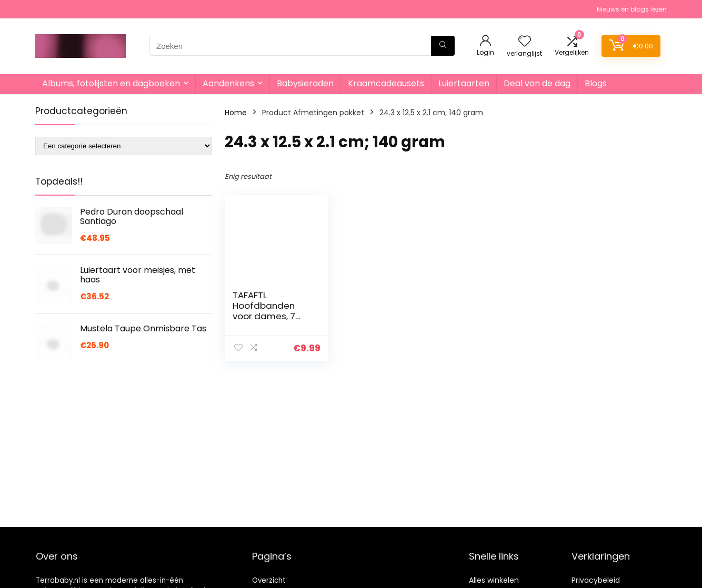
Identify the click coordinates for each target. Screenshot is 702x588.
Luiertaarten (464, 83)
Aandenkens (228, 83)
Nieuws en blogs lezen (632, 9)
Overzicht (269, 580)
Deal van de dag (537, 83)
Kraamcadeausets (386, 83)
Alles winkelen (494, 580)
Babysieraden (305, 83)
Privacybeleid (596, 580)
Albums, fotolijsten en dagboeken (111, 83)
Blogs (596, 83)
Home (236, 113)
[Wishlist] (525, 42)
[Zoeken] (443, 46)
